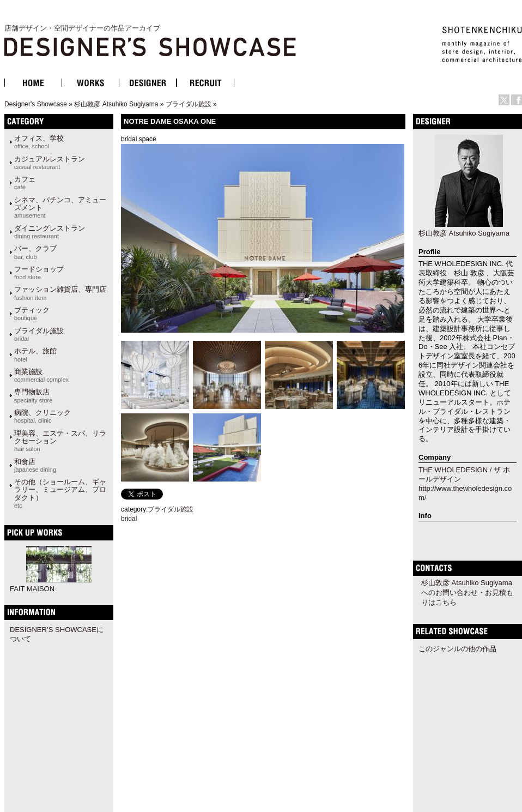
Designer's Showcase (36, 104)
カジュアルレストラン (50, 163)
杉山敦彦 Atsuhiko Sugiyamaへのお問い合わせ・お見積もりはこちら (467, 593)
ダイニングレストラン (50, 232)
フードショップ (39, 273)
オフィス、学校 (39, 142)
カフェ (25, 183)
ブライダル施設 (189, 104)
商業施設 (41, 375)
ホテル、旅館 (35, 354)
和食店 (35, 465)
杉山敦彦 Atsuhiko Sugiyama (116, 104)
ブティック (32, 314)
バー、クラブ (35, 252)
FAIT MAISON (32, 589)
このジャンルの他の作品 (457, 649)
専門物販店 (33, 395)
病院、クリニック (43, 416)
